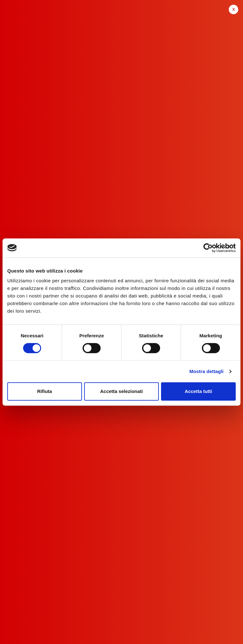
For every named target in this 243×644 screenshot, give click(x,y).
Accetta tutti (199, 391)
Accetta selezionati (121, 391)
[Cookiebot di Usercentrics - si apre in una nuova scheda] (208, 248)
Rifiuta (44, 391)
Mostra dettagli (206, 371)
